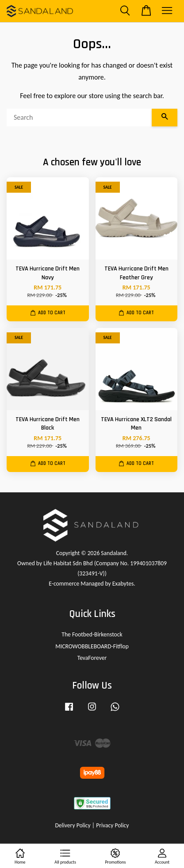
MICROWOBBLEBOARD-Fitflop (92, 646)
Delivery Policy (73, 825)
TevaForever (92, 658)
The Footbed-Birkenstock (92, 634)
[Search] (79, 118)
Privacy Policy (112, 825)
